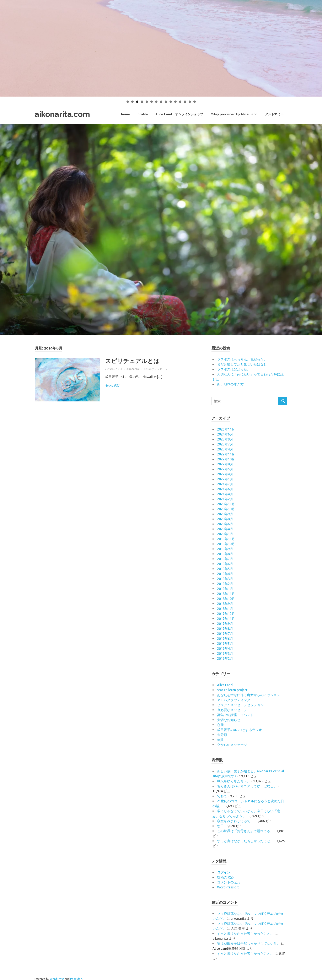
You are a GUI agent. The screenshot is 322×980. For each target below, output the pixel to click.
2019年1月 (225, 589)
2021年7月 (225, 484)
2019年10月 (226, 544)
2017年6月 (225, 639)
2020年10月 (226, 509)
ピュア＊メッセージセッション (240, 705)
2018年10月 (226, 599)
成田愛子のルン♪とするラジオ (240, 730)
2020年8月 (225, 519)
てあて (222, 796)
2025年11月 (226, 429)
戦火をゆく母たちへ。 (234, 781)
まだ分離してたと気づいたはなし (242, 364)
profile (143, 114)
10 (171, 102)
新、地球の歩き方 (230, 384)
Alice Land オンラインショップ (179, 114)
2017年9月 (225, 624)
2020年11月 (226, 504)
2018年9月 (225, 604)
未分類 (222, 735)
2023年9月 (225, 439)
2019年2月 (225, 584)
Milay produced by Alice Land (234, 114)
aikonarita (133, 369)
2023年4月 (225, 449)
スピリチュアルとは (132, 361)
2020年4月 (225, 529)
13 (185, 102)
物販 (220, 740)
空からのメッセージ (232, 745)
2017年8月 (225, 629)
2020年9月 (225, 514)
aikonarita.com (62, 114)
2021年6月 (225, 489)
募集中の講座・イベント (235, 715)
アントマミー (274, 114)
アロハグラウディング (234, 700)
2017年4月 (225, 649)
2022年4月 (225, 474)
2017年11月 (226, 619)
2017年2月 (225, 659)
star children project (232, 690)
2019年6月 (225, 564)
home (126, 114)
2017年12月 (226, 614)
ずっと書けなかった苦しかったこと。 (245, 841)
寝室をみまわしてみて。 (235, 821)
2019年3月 (225, 579)
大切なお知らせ (229, 720)
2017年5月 (225, 644)
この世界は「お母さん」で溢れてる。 (245, 831)
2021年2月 (225, 499)
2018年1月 (225, 609)
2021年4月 (225, 494)
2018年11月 (226, 594)
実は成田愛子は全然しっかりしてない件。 (249, 943)
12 (180, 102)
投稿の (225, 877)
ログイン (224, 872)
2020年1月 (225, 534)
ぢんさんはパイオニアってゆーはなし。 (247, 786)
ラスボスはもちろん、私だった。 (242, 359)
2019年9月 (225, 549)
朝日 (220, 826)
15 (195, 102)
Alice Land (225, 685)
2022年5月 (225, 469)
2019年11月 (226, 539)
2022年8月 (225, 464)
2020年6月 (225, 524)
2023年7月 (225, 444)
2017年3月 (225, 654)
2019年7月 (225, 559)
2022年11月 (226, 454)
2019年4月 (225, 574)
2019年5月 (225, 569)
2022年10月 (226, 459)
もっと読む (112, 385)
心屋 (220, 725)
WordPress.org (228, 887)
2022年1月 (225, 479)
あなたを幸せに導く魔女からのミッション (249, 695)
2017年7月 (225, 634)
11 (175, 102)
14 (190, 102)
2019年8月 (225, 554)
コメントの (229, 882)
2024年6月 (225, 434)
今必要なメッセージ (155, 369)
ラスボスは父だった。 (234, 369)
